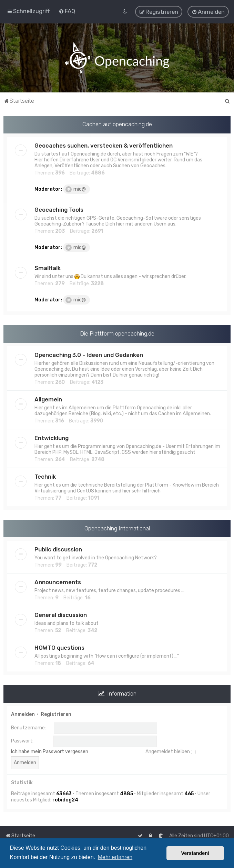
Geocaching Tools (59, 209)
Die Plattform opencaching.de (117, 333)
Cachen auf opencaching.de (117, 124)
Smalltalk (48, 268)
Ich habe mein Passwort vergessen (50, 751)
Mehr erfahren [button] (115, 857)
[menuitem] (67, 11)
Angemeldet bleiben (170, 751)
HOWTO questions (59, 647)
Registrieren (56, 714)
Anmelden (23, 714)
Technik (45, 476)
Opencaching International (117, 528)
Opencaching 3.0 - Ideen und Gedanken (89, 354)
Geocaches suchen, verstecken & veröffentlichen (104, 145)
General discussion (61, 615)
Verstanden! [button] (195, 853)
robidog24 (65, 800)
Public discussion (58, 549)
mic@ (76, 189)
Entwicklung (52, 437)
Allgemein (48, 399)
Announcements (58, 582)
